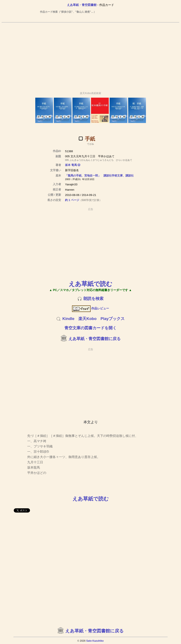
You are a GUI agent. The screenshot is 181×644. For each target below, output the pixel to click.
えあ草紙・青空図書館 (82, 5)
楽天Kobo (87, 319)
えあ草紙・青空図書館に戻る (95, 339)
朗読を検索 (93, 299)
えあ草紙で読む (90, 284)
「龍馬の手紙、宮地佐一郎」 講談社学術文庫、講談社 (99, 176)
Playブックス (113, 319)
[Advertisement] (91, 55)
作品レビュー (90, 308)
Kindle (68, 319)
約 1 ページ (72, 200)
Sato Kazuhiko (95, 641)
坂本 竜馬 (71, 165)
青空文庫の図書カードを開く (90, 328)
